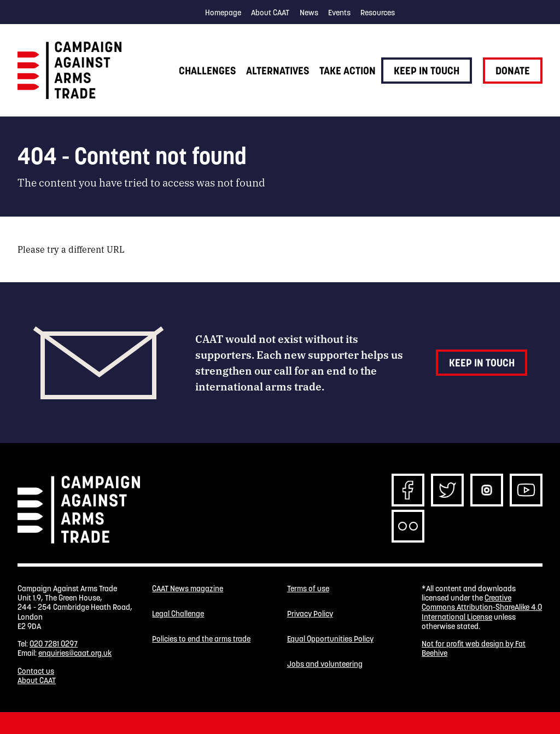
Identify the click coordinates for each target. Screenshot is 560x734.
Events (339, 13)
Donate (513, 71)
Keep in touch (427, 71)
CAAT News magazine (188, 589)
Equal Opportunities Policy (330, 639)
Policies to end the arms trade (201, 639)
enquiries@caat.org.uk (75, 653)
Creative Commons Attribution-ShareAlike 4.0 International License (482, 607)
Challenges (207, 71)
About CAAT (270, 13)
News (309, 13)
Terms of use (308, 589)
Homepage (223, 13)
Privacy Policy (310, 614)
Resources (378, 13)
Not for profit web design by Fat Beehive (474, 648)
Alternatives (278, 71)
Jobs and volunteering (325, 664)
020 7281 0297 (54, 644)
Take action (348, 71)
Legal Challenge (178, 614)
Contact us (36, 671)
